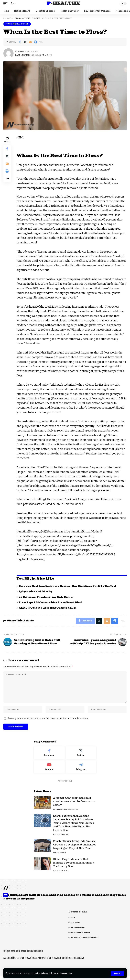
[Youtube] (49, 771)
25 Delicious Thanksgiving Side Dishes (47, 597)
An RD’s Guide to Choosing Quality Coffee (49, 608)
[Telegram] (81, 771)
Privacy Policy (49, 973)
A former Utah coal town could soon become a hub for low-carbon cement (74, 806)
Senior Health (60, 857)
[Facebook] (49, 757)
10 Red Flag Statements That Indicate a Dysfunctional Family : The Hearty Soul (73, 867)
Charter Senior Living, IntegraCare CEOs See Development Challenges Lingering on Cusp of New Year (75, 849)
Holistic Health (61, 839)
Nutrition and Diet (17, 24)
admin (22, 51)
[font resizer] (13, 3)
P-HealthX (63, 4)
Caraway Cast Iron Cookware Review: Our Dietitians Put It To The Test (69, 586)
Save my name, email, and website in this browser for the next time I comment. (48, 722)
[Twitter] (81, 757)
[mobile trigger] (6, 3)
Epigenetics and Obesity (37, 591)
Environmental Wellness (65, 813)
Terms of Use (69, 973)
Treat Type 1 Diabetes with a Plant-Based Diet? (52, 602)
